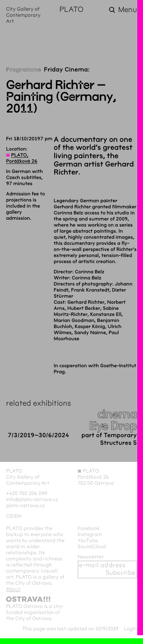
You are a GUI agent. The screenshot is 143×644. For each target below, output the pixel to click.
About (13, 589)
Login (130, 629)
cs (9, 516)
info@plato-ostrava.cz (32, 500)
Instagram (90, 535)
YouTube (88, 541)
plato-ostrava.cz (25, 506)
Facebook (89, 528)
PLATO (71, 10)
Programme (24, 70)
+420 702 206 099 (27, 493)
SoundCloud (92, 547)
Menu (128, 10)
